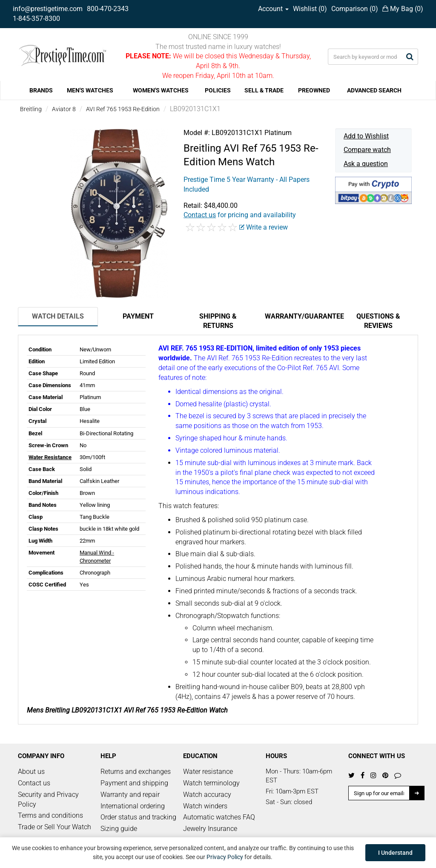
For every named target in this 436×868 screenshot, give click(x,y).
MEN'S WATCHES (90, 90)
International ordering (133, 806)
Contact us (34, 783)
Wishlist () (310, 9)
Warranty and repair (130, 795)
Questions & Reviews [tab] (378, 321)
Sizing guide (119, 829)
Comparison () (355, 9)
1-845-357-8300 (36, 19)
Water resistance (208, 772)
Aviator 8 (64, 109)
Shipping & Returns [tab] (218, 321)
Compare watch (367, 150)
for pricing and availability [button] (240, 215)
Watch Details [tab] (58, 316)
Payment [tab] (138, 316)
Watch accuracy (207, 795)
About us (31, 772)
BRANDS (41, 90)
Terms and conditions (50, 815)
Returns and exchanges (136, 772)
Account (273, 9)
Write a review (264, 227)
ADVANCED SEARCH (374, 90)
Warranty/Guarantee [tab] (301, 316)
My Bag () (403, 9)
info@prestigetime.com (48, 9)
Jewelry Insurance (210, 829)
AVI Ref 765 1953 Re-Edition (123, 109)
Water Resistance (50, 457)
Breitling (31, 109)
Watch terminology (211, 783)
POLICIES (218, 90)
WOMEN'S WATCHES (161, 90)
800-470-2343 (108, 9)
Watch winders (205, 806)
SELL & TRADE (264, 90)
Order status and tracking (138, 817)
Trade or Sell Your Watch (54, 827)
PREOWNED (314, 90)
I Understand (395, 853)
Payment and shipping (134, 783)
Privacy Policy (225, 857)
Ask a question (366, 164)
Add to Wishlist (366, 136)
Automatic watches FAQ (219, 817)
